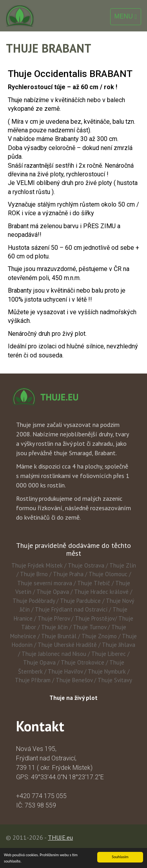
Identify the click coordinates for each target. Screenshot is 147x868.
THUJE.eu (60, 837)
